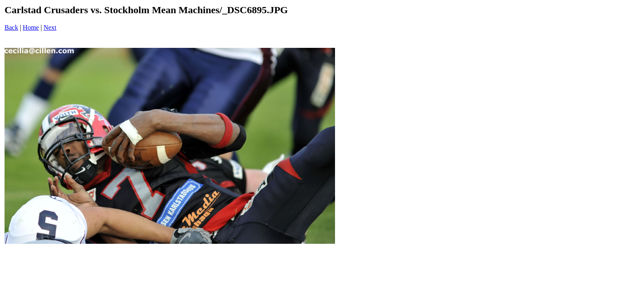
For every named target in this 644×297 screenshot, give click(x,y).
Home (31, 27)
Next (50, 27)
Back (11, 27)
